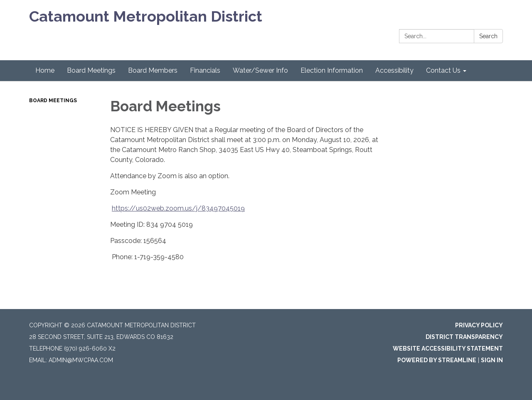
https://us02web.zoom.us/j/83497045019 (178, 208)
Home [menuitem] (45, 70)
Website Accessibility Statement (448, 348)
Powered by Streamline (437, 360)
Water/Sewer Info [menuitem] (260, 70)
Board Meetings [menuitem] (91, 70)
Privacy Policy (479, 325)
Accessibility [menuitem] (394, 70)
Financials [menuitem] (205, 70)
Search (488, 36)
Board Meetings (53, 101)
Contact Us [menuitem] (443, 70)
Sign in (492, 360)
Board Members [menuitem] (153, 70)
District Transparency (464, 337)
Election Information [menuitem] (332, 70)
